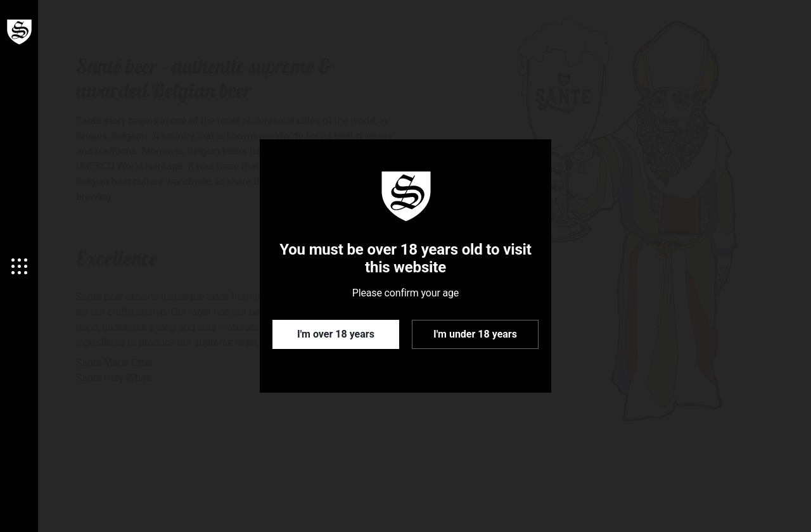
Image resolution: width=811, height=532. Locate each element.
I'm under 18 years (475, 334)
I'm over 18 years (336, 334)
